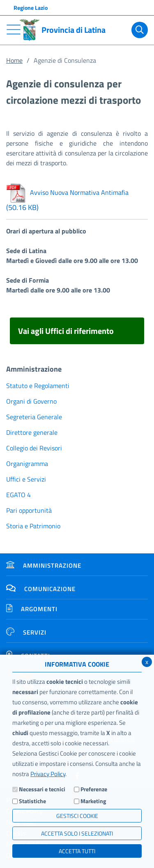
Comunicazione (41, 589)
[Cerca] (140, 30)
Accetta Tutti (77, 851)
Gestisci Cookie (77, 816)
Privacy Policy (48, 774)
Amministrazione (44, 565)
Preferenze (94, 789)
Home (14, 60)
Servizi (26, 632)
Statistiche (32, 801)
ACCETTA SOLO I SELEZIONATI (77, 833)
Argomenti (32, 609)
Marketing (93, 801)
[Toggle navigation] (14, 30)
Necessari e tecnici (42, 789)
